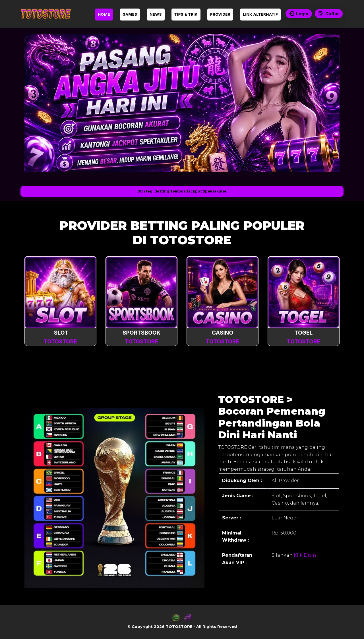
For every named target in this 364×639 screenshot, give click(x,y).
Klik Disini (305, 555)
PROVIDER (220, 14)
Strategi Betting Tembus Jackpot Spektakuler (182, 191)
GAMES (130, 14)
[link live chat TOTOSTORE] (188, 620)
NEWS (156, 14)
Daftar (329, 14)
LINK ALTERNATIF (260, 14)
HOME (104, 14)
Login (299, 14)
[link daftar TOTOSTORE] (45, 14)
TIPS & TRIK (186, 14)
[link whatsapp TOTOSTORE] (176, 620)
